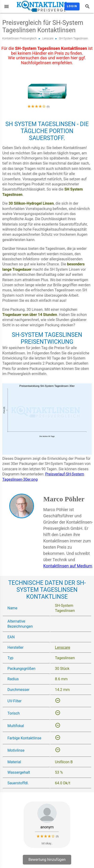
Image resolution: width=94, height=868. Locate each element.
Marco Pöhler (64, 499)
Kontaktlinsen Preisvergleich (20, 38)
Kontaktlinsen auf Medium (68, 566)
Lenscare (48, 38)
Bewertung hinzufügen (47, 860)
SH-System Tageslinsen (73, 38)
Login (72, 6)
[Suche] (87, 6)
